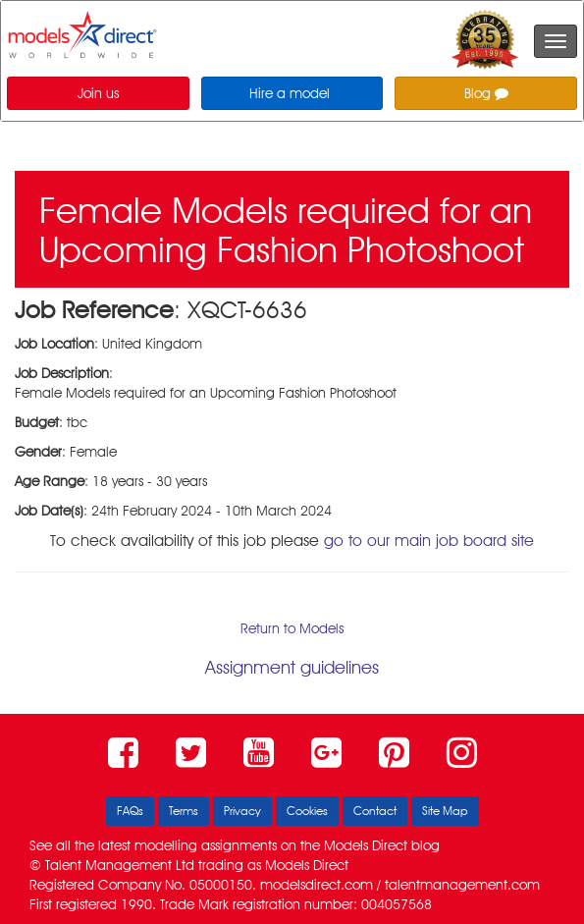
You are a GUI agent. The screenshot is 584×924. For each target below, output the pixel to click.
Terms (184, 811)
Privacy (242, 811)
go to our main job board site (429, 541)
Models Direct (366, 845)
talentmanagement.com (462, 885)
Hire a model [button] (290, 93)
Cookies (307, 811)
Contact (375, 811)
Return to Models (292, 628)
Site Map (445, 811)
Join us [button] (98, 93)
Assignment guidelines (292, 667)
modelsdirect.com (317, 885)
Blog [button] (486, 93)
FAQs (130, 811)
